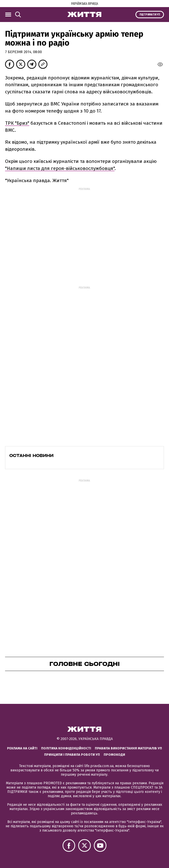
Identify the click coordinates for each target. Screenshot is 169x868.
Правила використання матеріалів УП (128, 748)
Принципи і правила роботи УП (72, 755)
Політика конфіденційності (66, 748)
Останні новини (31, 455)
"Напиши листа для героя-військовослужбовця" (60, 168)
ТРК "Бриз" (17, 123)
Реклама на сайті (22, 748)
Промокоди (114, 755)
